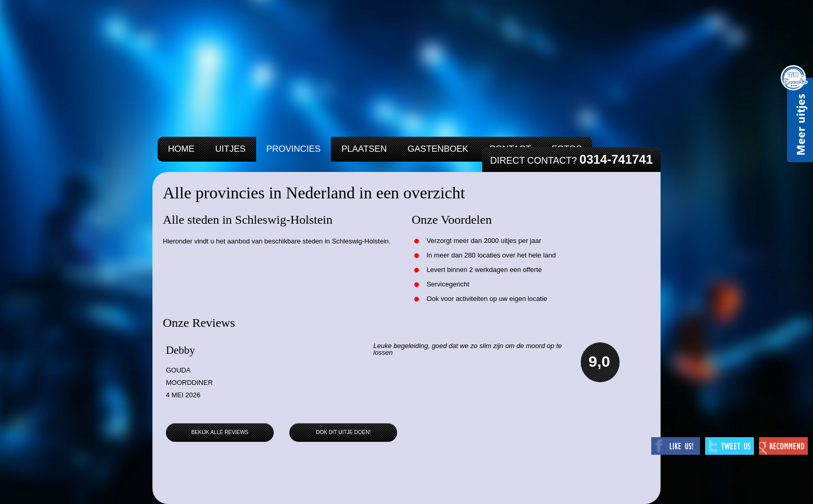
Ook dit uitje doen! (343, 432)
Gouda (178, 370)
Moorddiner (189, 383)
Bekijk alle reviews (220, 432)
